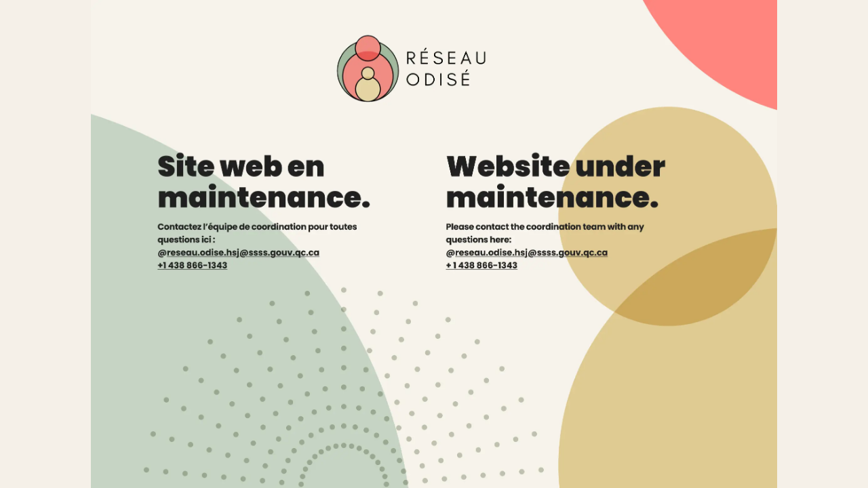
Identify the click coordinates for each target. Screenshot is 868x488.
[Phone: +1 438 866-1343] (503, 271)
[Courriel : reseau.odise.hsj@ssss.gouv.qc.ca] (248, 256)
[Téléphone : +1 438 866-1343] (199, 271)
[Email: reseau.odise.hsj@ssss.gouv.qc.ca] (565, 256)
